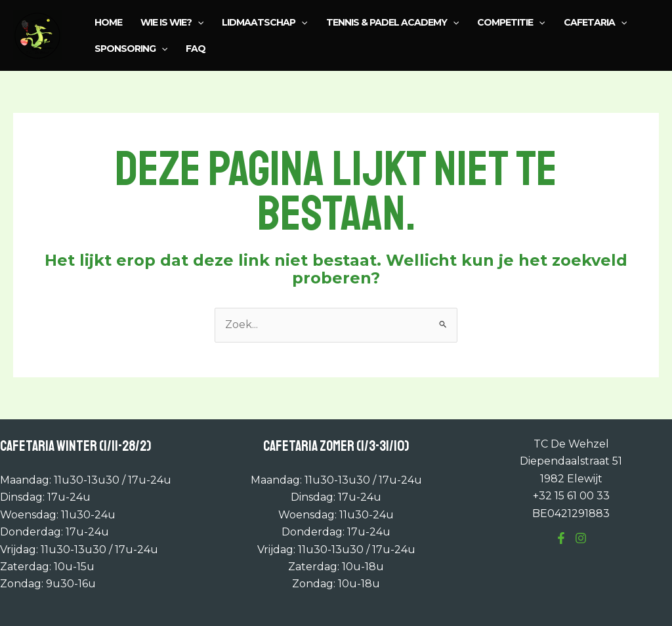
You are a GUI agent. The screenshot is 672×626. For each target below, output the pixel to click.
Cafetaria (595, 22)
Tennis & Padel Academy (392, 22)
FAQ (196, 49)
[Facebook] (561, 538)
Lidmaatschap (264, 22)
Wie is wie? (172, 22)
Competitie (511, 22)
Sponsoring (131, 49)
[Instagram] (581, 538)
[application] (198, 22)
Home (108, 22)
